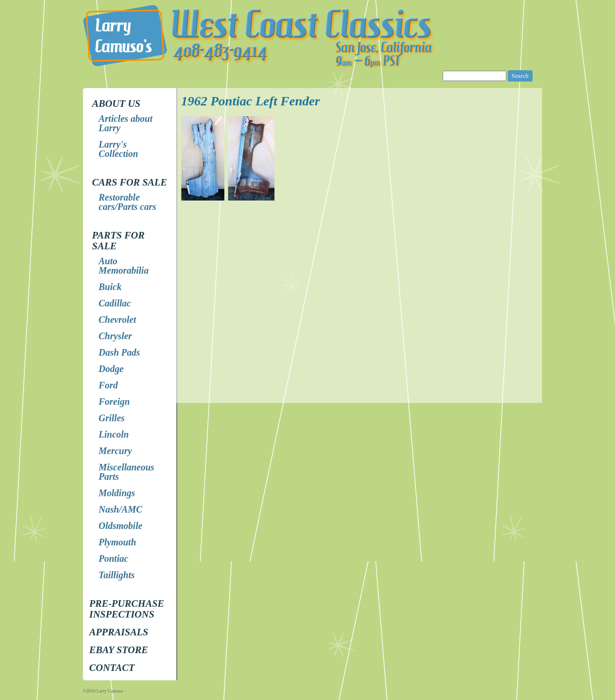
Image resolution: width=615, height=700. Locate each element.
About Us (116, 104)
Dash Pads (119, 352)
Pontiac (114, 559)
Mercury (115, 451)
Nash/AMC (121, 509)
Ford (108, 385)
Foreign (115, 402)
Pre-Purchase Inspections (127, 609)
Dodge (111, 369)
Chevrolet (118, 320)
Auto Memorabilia (124, 266)
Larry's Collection (119, 149)
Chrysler (115, 336)
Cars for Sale (130, 182)
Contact (112, 668)
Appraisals (119, 632)
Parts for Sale (119, 241)
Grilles (112, 418)
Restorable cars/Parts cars (128, 202)
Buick (110, 287)
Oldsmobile (121, 526)
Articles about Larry (126, 123)
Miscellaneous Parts (127, 472)
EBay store (119, 650)
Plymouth (118, 542)
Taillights (117, 575)
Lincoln (114, 434)
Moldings (117, 493)
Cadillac (115, 303)
